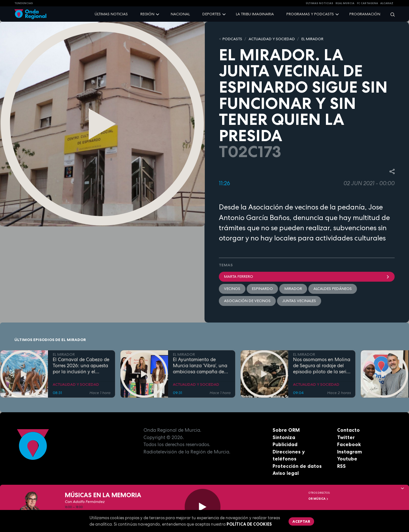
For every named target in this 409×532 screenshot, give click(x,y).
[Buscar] (390, 14)
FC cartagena (367, 3)
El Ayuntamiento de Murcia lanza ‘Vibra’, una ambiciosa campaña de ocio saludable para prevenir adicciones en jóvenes (200, 366)
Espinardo (262, 289)
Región (147, 14)
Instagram (350, 452)
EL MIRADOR (312, 39)
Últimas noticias (111, 14)
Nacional (180, 14)
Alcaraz (387, 3)
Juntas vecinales (299, 301)
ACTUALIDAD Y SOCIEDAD (272, 39)
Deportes (212, 14)
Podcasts (232, 39)
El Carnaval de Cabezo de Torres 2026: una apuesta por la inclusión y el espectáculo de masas (81, 366)
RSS (341, 466)
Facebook (349, 444)
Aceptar (301, 521)
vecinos (232, 289)
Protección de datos (297, 466)
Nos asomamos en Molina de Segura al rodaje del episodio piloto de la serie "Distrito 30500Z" (322, 366)
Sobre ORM (286, 430)
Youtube (347, 459)
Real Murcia (345, 3)
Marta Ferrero (307, 277)
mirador (293, 289)
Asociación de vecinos (247, 301)
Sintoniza (284, 437)
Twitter (346, 437)
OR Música (319, 499)
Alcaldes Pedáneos (333, 289)
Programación (365, 14)
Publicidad (285, 444)
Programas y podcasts (310, 14)
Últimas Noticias (320, 3)
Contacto (348, 430)
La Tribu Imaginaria (255, 14)
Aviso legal (286, 473)
